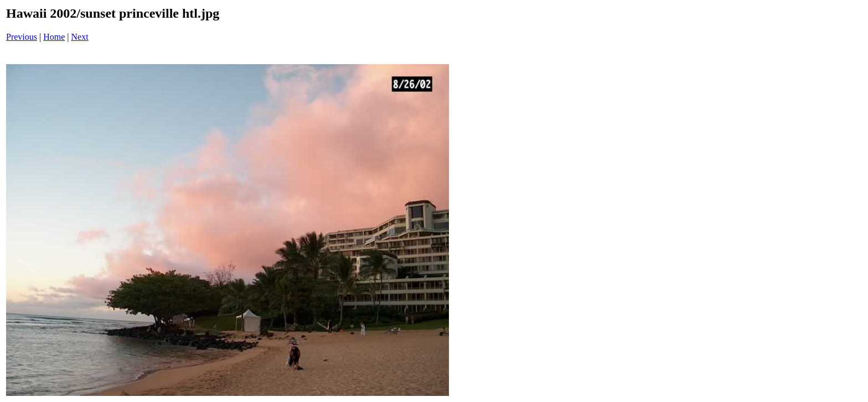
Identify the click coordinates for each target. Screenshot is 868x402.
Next (80, 37)
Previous (22, 37)
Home (54, 37)
